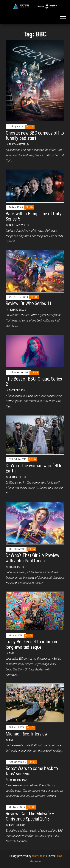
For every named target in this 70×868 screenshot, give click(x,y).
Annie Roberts (17, 825)
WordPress (39, 856)
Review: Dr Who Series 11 (29, 303)
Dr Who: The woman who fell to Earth (34, 468)
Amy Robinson (17, 390)
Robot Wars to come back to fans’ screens (32, 771)
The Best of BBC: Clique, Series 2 (34, 382)
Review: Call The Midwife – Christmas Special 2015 (30, 816)
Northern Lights (18, 567)
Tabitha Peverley (19, 144)
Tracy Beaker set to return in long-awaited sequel (31, 644)
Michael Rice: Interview (27, 734)
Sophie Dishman (18, 780)
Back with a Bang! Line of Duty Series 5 (33, 216)
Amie (11, 653)
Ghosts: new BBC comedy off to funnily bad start (35, 136)
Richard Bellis (17, 310)
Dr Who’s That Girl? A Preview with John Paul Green (32, 558)
